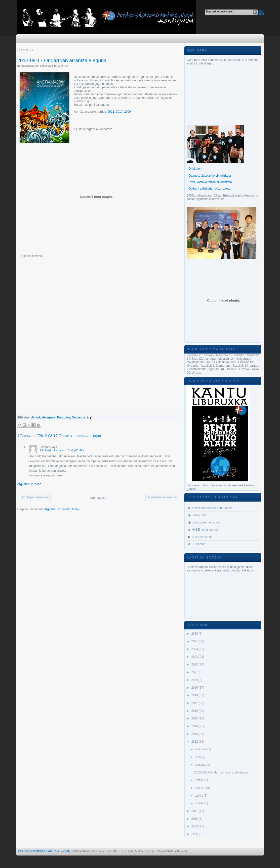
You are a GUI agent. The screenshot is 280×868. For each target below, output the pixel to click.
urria (198, 757)
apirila (199, 796)
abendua (201, 749)
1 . (25, 447)
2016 (195, 711)
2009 (128, 112)
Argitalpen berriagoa (35, 497)
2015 (195, 718)
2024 (195, 649)
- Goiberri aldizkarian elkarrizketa (209, 189)
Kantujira (63, 417)
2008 (195, 834)
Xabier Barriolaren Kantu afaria (212, 508)
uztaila (200, 780)
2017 (195, 703)
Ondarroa (78, 417)
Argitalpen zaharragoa (162, 497)
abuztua (200, 765)
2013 (195, 734)
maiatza (200, 788)
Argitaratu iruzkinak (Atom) (62, 509)
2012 (195, 742)
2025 (195, 641)
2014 (195, 726)
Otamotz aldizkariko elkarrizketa (210, 176)
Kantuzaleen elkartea (206, 522)
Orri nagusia (98, 498)
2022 (195, 664)
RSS (261, 12)
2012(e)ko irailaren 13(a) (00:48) (62, 450)
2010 (119, 112)
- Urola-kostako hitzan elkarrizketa (209, 182)
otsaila (200, 803)
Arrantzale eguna (43, 417)
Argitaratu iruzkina (29, 484)
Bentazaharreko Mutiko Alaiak (44, 851)
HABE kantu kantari (205, 530)
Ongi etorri (196, 169)
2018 (195, 695)
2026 (195, 634)
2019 (195, 688)
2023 (195, 657)
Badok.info (199, 515)
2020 (195, 680)
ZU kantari (199, 544)
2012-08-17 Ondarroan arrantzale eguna (62, 60)
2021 (195, 672)
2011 (111, 112)
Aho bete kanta (202, 537)
